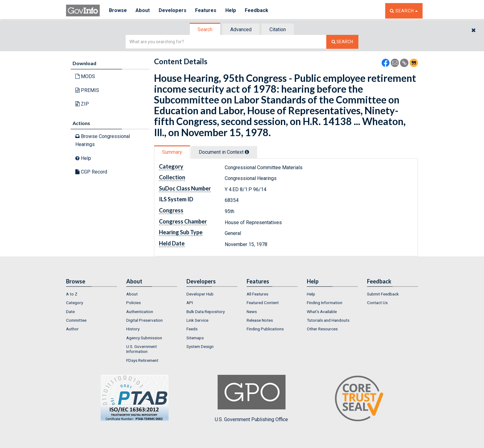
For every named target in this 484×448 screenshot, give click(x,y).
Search (205, 29)
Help (232, 11)
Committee (76, 320)
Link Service (197, 320)
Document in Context (224, 152)
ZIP (82, 104)
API (190, 303)
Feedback (258, 11)
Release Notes (260, 320)
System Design (200, 346)
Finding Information (325, 303)
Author (72, 329)
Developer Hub (200, 294)
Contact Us (377, 303)
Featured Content (263, 303)
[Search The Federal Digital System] (342, 42)
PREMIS (87, 90)
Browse (118, 11)
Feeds (192, 329)
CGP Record (91, 172)
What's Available (322, 312)
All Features (257, 294)
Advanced (241, 29)
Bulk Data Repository (206, 312)
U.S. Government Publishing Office (251, 399)
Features (207, 11)
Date (70, 312)
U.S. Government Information (142, 349)
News (252, 312)
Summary (172, 152)
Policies (134, 303)
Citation (278, 29)
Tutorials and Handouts (328, 320)
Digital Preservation (144, 320)
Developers (173, 11)
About (143, 11)
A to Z (72, 294)
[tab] (205, 29)
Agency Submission (144, 338)
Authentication (140, 312)
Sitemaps (195, 338)
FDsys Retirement (142, 360)
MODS (85, 76)
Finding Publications (265, 329)
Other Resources (322, 329)
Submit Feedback (383, 294)
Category (75, 303)
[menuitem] (92, 294)
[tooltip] (247, 152)
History (133, 329)
